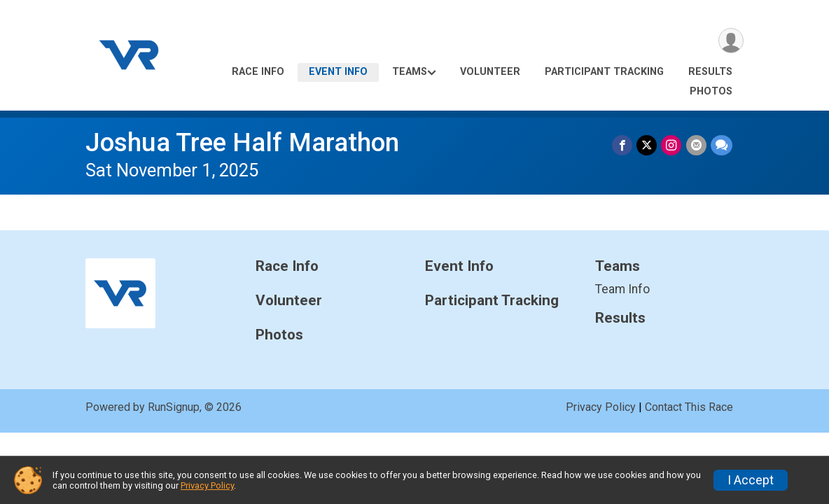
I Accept (751, 480)
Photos (711, 91)
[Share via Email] (696, 145)
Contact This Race (689, 407)
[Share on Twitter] (647, 145)
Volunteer (490, 72)
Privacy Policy (601, 407)
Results (710, 72)
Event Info (338, 72)
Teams (410, 72)
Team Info (622, 289)
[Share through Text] (722, 145)
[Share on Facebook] (623, 145)
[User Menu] (731, 41)
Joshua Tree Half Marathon (242, 142)
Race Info (258, 72)
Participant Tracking (604, 72)
